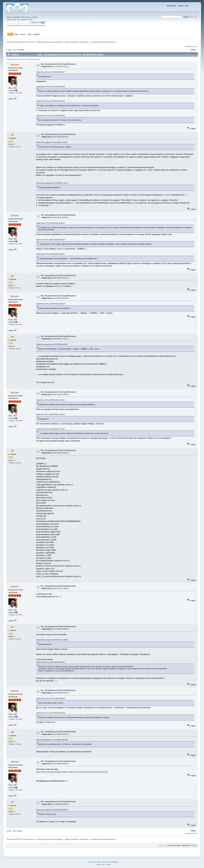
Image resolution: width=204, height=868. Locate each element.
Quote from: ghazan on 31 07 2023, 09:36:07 (52, 810)
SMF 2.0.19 (92, 862)
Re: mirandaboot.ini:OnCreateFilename (58, 64)
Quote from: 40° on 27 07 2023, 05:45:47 (51, 72)
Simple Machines (112, 862)
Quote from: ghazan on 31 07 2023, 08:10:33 (52, 740)
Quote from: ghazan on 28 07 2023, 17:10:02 (52, 640)
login (28, 17)
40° (13, 135)
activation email (27, 19)
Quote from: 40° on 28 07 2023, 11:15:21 (51, 400)
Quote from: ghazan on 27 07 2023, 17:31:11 (52, 142)
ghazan (15, 64)
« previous (189, 46)
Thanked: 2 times (14, 147)
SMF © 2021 (102, 862)
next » (195, 46)
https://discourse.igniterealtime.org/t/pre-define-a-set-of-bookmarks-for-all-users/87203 (72, 772)
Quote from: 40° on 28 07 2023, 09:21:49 (51, 304)
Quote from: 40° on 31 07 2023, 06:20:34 (51, 699)
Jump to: (161, 845)
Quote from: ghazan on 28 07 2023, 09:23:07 (52, 344)
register (35, 17)
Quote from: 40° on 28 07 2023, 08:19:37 (51, 223)
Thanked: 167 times (15, 93)
